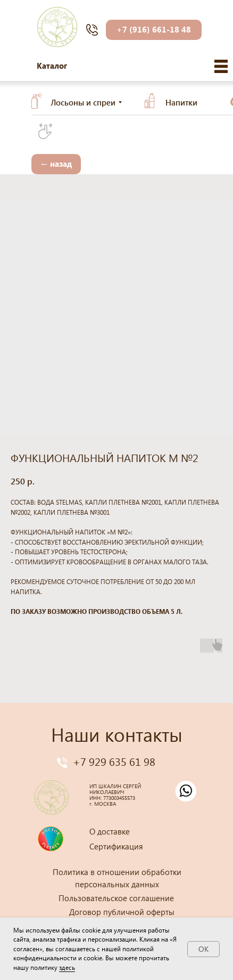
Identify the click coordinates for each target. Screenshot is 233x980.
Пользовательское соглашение (116, 898)
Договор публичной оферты (122, 912)
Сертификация (116, 846)
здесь (67, 967)
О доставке (110, 831)
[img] (221, 66)
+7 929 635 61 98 (114, 761)
